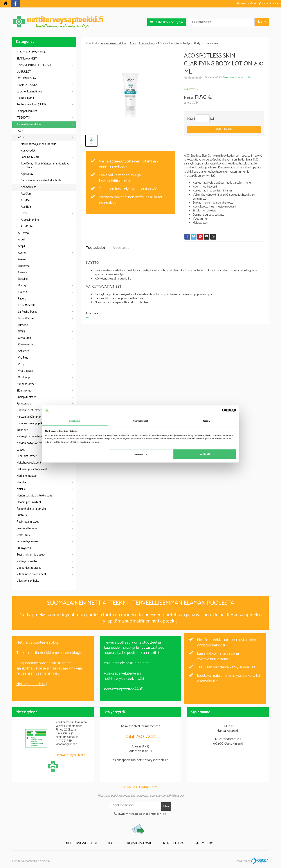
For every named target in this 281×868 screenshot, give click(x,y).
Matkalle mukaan (27, 476)
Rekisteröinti (248, 4)
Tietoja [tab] (206, 421)
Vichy (21, 364)
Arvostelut (121, 248)
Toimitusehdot (169, 840)
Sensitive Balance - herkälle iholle (41, 181)
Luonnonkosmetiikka (29, 92)
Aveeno (23, 259)
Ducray (22, 286)
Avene (22, 253)
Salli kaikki (205, 454)
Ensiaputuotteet (26, 397)
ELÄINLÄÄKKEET (27, 59)
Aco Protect (28, 226)
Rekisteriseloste (140, 840)
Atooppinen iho (30, 220)
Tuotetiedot (96, 248)
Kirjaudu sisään (272, 4)
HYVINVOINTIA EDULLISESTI (34, 65)
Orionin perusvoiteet (29, 502)
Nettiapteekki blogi (32, 684)
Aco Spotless (29, 187)
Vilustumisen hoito (28, 581)
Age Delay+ (28, 174)
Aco (89, 318)
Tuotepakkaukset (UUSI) (31, 105)
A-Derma (23, 233)
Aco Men (26, 200)
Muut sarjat (25, 378)
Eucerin (23, 292)
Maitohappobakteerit (29, 463)
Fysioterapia (24, 404)
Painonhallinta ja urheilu (31, 509)
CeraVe (23, 272)
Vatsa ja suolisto (27, 561)
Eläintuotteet (24, 391)
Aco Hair (26, 207)
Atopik (22, 246)
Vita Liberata (26, 371)
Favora (22, 299)
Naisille (21, 489)
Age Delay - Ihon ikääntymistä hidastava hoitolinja (45, 166)
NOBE (22, 332)
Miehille (21, 483)
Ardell (22, 240)
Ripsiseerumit (26, 345)
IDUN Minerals (27, 305)
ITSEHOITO (23, 118)
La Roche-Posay (28, 312)
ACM (21, 131)
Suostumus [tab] (75, 421)
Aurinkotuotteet (26, 384)
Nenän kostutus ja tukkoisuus (34, 496)
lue (164, 812)
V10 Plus (23, 358)
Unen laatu (23, 535)
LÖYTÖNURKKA (26, 78)
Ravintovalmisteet (28, 522)
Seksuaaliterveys (27, 528)
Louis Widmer (26, 319)
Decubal (23, 279)
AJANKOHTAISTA (27, 85)
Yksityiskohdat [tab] (140, 421)
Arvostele (237, 78)
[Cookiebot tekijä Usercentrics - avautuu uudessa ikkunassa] (217, 411)
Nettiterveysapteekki (91, 840)
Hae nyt (262, 22)
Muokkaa (141, 454)
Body (24, 213)
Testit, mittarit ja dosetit (31, 555)
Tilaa (166, 805)
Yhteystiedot (196, 840)
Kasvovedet (28, 151)
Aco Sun (26, 194)
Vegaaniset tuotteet (29, 568)
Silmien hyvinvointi (28, 542)
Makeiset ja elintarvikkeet (32, 469)
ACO (21, 138)
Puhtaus (22, 515)
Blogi (117, 840)
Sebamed (24, 351)
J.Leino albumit (25, 98)
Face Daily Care (30, 157)
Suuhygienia (24, 548)
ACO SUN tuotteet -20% (31, 52)
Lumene (23, 325)
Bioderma (24, 266)
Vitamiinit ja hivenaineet (31, 574)
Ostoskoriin (224, 129)
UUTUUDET (24, 72)
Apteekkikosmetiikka (29, 124)
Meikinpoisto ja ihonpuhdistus (39, 144)
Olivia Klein (25, 338)
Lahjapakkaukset (27, 111)
